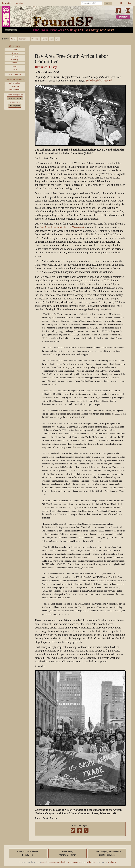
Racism (15, 56)
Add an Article (15, 83)
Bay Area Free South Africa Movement (62, 227)
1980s (15, 63)
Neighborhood (24, 39)
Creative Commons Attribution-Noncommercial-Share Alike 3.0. (68, 862)
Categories (14, 46)
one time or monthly (15, 98)
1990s (15, 66)
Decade (13, 39)
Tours (52, 39)
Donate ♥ (123, 17)
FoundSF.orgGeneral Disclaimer (67, 853)
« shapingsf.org (10, 30)
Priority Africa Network (99, 81)
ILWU (15, 70)
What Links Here (15, 74)
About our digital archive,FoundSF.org (28, 853)
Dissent (15, 53)
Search (108, 3)
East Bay (15, 59)
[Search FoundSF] (91, 3)
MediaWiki (112, 862)
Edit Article (15, 86)
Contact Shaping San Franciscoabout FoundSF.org (107, 853)
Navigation (19, 3)
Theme (44, 39)
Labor (15, 50)
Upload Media (15, 90)
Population (36, 39)
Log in (131, 3)
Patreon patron (15, 106)
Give (57, 39)
